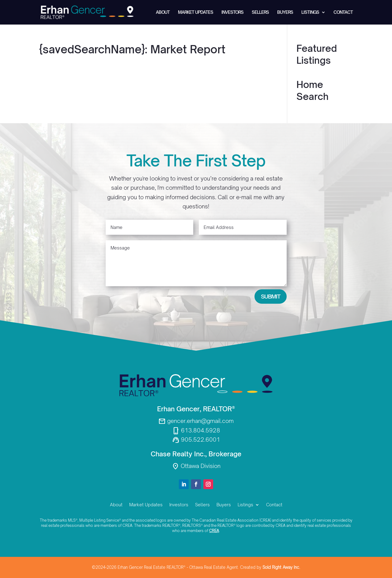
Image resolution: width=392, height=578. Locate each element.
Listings (310, 12)
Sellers (260, 12)
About (163, 12)
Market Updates (196, 12)
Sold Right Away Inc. (281, 567)
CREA (214, 531)
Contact (343, 12)
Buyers (285, 12)
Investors (232, 12)
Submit (271, 296)
